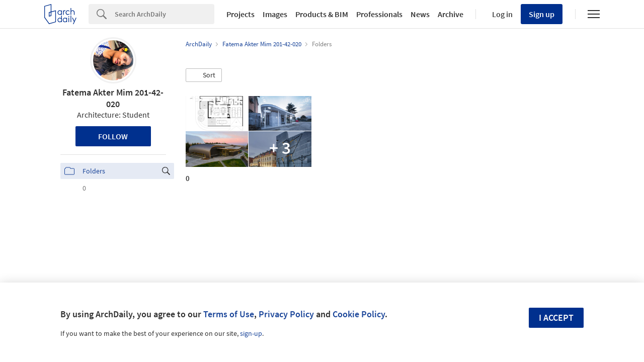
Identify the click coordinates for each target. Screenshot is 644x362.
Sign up (542, 14)
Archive (451, 14)
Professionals (379, 14)
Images (275, 14)
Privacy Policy (286, 314)
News (420, 14)
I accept (556, 318)
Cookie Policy (359, 314)
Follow (113, 136)
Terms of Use (229, 314)
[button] (204, 75)
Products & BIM (322, 14)
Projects (240, 14)
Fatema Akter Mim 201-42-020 (113, 98)
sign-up (251, 333)
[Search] (165, 14)
